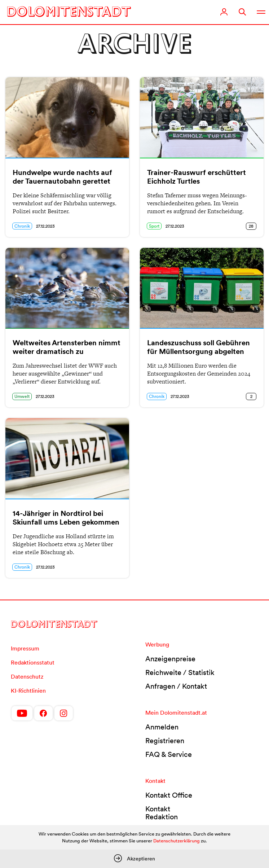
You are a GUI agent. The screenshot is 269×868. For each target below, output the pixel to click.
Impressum (25, 648)
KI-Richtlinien (28, 691)
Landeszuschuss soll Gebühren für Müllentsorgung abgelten (199, 347)
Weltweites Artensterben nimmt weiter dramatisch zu (67, 347)
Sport (154, 226)
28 (251, 226)
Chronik (22, 226)
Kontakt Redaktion (162, 813)
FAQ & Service (169, 754)
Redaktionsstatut (33, 662)
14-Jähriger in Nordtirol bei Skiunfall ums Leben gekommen (66, 518)
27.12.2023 (45, 226)
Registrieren (165, 741)
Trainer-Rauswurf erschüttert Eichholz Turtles (197, 177)
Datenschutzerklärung (177, 841)
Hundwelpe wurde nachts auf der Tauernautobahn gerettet (62, 177)
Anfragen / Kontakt (176, 686)
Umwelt (22, 396)
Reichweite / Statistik (180, 672)
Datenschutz (27, 676)
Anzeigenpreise (170, 659)
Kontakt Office (169, 795)
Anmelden (162, 727)
